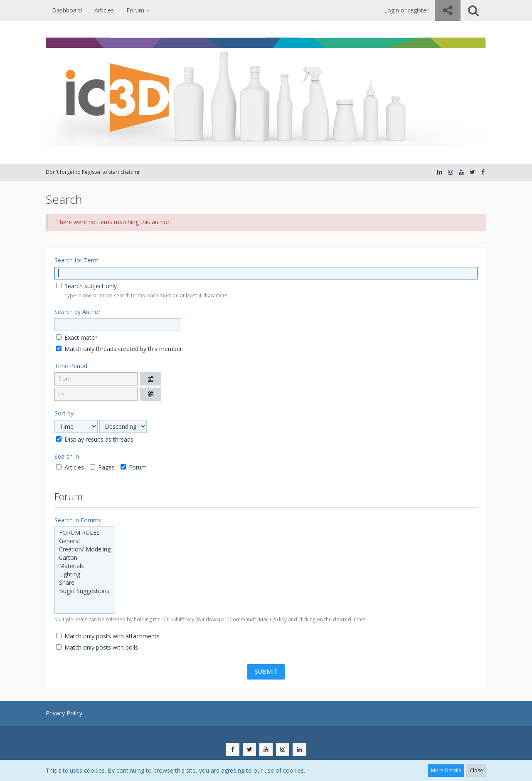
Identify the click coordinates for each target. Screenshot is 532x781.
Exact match (77, 337)
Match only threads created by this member (119, 349)
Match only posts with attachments (108, 636)
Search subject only (86, 286)
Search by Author (78, 312)
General (85, 541)
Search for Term (76, 260)
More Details (446, 770)
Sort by (64, 413)
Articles (70, 467)
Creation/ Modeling (85, 549)
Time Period (71, 366)
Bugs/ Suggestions (85, 591)
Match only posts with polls (97, 647)
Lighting (85, 574)
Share (85, 583)
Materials (85, 566)
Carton (85, 558)
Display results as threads (95, 439)
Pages (102, 467)
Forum (134, 467)
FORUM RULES (85, 533)
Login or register (406, 10)
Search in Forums (78, 520)
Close (476, 770)
